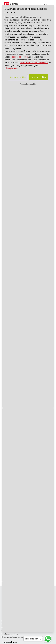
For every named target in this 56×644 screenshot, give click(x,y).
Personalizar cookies (28, 84)
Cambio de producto (10, 634)
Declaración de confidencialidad (34, 63)
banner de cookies (20, 57)
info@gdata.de (11, 68)
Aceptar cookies (39, 77)
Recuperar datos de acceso (12, 637)
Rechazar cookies (18, 77)
